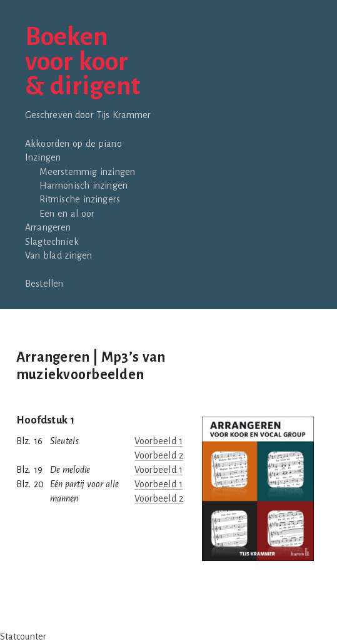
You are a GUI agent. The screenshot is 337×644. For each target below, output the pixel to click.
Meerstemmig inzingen (88, 172)
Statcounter (23, 637)
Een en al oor (67, 214)
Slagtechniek (52, 242)
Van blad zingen (58, 255)
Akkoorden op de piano (73, 144)
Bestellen (44, 284)
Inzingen (43, 157)
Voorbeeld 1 (158, 441)
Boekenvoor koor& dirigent (83, 62)
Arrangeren (48, 227)
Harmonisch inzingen (83, 186)
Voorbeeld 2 (159, 455)
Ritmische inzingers (80, 199)
